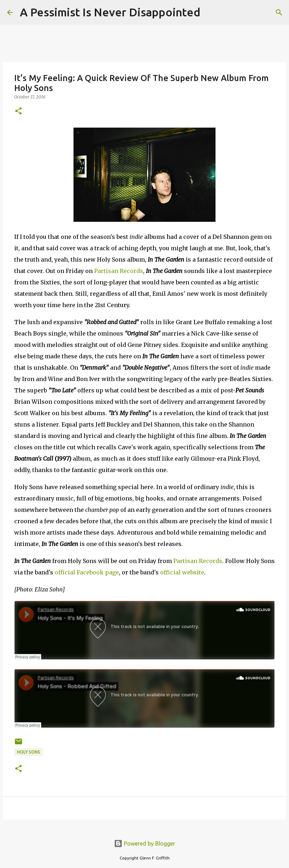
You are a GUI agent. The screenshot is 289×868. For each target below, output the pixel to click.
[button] (18, 111)
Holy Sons (29, 752)
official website (182, 572)
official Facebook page (87, 572)
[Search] (210, 12)
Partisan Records (119, 271)
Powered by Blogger (144, 843)
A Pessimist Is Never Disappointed (110, 12)
